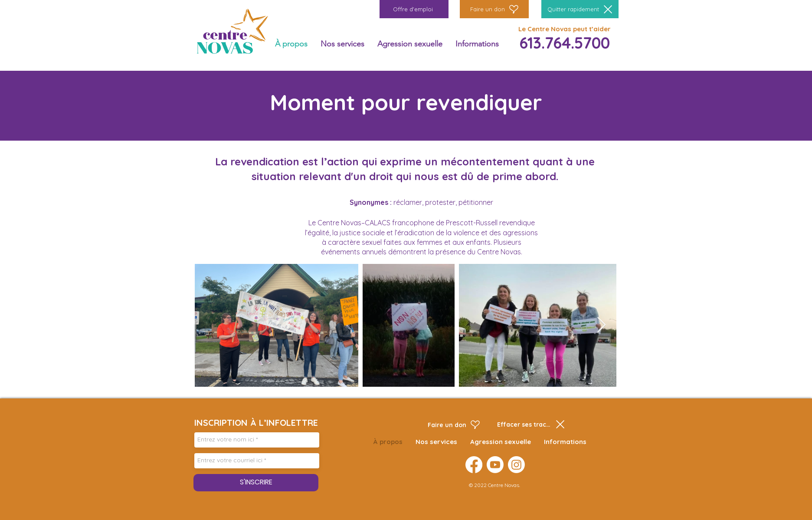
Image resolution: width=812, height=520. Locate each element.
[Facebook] (474, 465)
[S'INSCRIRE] (256, 483)
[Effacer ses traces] (531, 425)
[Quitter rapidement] (580, 9)
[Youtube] (495, 465)
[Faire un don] (494, 9)
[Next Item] (601, 325)
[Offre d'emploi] (414, 9)
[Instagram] (516, 465)
